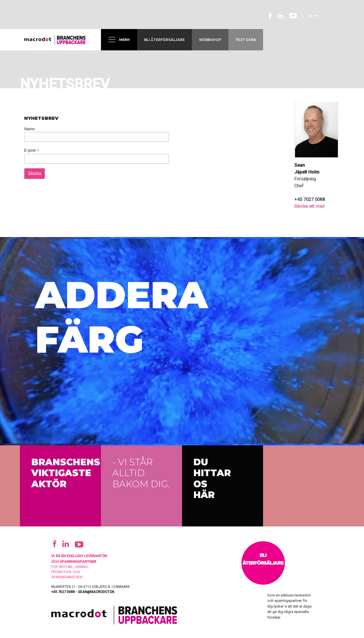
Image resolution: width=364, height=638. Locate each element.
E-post (32, 150)
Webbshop (210, 40)
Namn (29, 129)
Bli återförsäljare (165, 40)
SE (313, 16)
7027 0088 (246, 40)
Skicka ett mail (309, 206)
